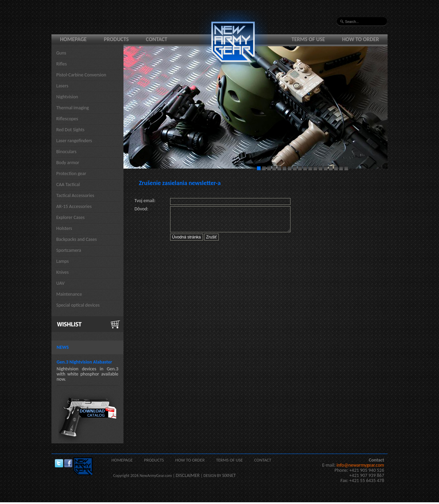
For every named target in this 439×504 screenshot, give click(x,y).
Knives (62, 272)
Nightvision (67, 97)
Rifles (62, 64)
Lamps (63, 261)
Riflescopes (67, 119)
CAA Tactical (68, 185)
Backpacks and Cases (76, 239)
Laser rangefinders (74, 141)
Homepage (73, 39)
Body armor (68, 163)
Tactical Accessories (75, 195)
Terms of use (308, 39)
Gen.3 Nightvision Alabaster (84, 362)
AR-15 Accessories (74, 206)
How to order (361, 39)
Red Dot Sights (70, 130)
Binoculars (66, 152)
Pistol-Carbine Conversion (81, 75)
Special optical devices (78, 305)
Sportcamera (69, 250)
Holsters (64, 228)
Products (116, 39)
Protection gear (71, 174)
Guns (61, 53)
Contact (156, 39)
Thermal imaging (73, 108)
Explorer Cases (70, 217)
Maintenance (69, 294)
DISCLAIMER (188, 475)
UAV (60, 283)
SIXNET (229, 475)
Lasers (62, 86)
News (63, 347)
